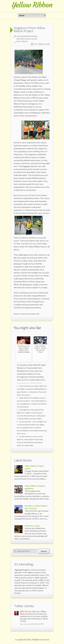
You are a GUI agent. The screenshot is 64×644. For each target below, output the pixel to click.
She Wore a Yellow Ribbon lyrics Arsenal (36, 507)
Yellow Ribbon (32, 5)
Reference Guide (32, 526)
